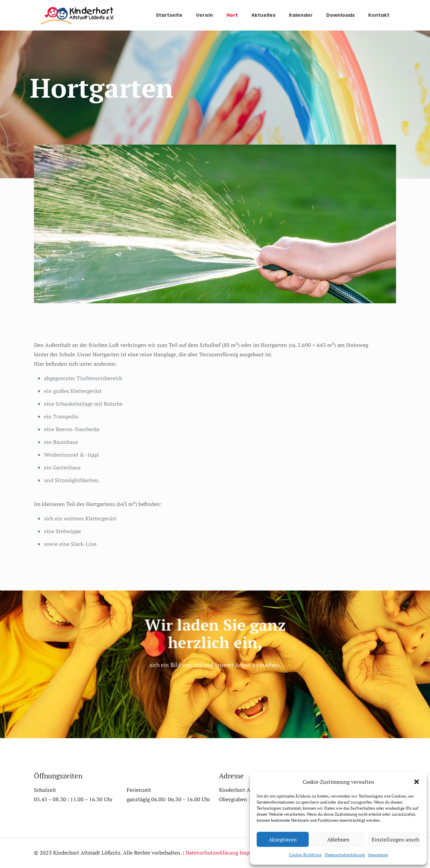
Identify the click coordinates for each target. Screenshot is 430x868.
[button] (417, 782)
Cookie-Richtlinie (305, 855)
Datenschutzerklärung (345, 855)
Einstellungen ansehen (396, 839)
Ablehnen (338, 839)
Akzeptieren (283, 839)
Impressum (378, 855)
